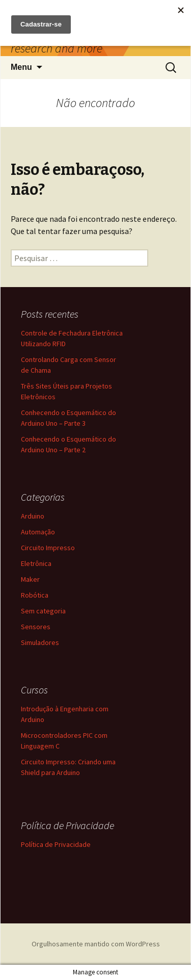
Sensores (36, 627)
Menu (21, 67)
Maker (30, 579)
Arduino (33, 516)
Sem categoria (43, 611)
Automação (38, 532)
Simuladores (40, 642)
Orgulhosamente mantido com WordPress (96, 944)
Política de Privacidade (56, 844)
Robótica (35, 595)
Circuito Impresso (48, 548)
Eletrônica (36, 563)
